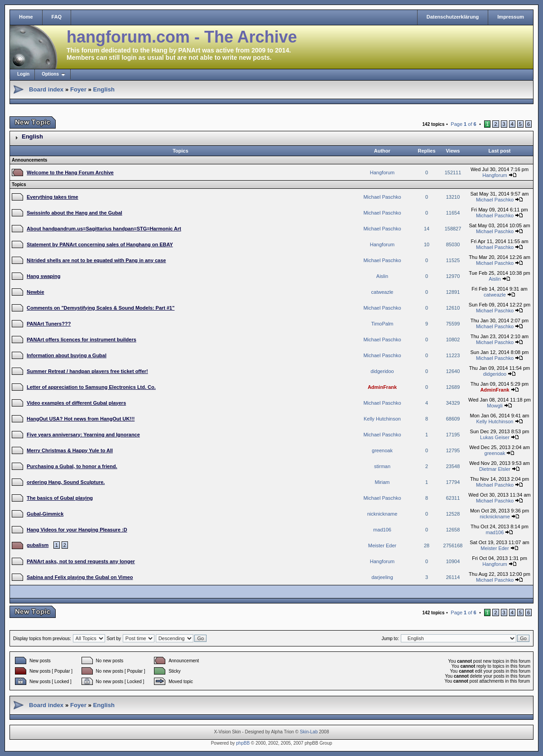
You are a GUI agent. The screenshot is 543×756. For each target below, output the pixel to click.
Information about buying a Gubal (67, 355)
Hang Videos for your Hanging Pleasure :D (77, 530)
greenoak (382, 450)
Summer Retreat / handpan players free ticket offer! (87, 371)
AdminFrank (382, 387)
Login (23, 74)
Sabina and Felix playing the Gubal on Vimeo (80, 577)
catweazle (382, 292)
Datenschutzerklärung (453, 17)
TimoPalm (382, 324)
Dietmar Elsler (495, 469)
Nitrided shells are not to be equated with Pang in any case (96, 260)
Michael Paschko (382, 197)
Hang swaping (44, 276)
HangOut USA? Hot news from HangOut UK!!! (81, 419)
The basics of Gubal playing (60, 498)
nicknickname (382, 514)
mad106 (382, 530)
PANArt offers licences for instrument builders (82, 340)
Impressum (511, 17)
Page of (463, 124)
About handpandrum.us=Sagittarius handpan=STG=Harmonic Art (104, 229)
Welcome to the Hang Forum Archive (70, 172)
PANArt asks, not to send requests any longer (81, 561)
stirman (382, 466)
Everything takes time (53, 197)
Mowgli (495, 406)
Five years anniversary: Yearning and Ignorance (83, 435)
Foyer (78, 89)
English (104, 89)
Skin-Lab (309, 732)
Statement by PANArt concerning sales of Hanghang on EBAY (100, 244)
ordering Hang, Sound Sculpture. (66, 482)
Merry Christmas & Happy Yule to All (70, 450)
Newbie (36, 292)
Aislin (382, 276)
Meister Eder (382, 545)
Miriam (382, 482)
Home (26, 17)
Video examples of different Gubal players (76, 403)
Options (50, 74)
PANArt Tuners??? (49, 324)
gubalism (38, 545)
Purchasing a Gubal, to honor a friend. (72, 466)
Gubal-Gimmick (45, 514)
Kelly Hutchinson (382, 419)
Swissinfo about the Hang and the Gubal (74, 213)
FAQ (57, 17)
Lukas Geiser (495, 437)
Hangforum (382, 172)
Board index (46, 89)
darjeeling (382, 577)
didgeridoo (382, 371)
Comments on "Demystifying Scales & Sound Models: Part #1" (101, 308)
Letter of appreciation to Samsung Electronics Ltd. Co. (91, 387)
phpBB (243, 743)
